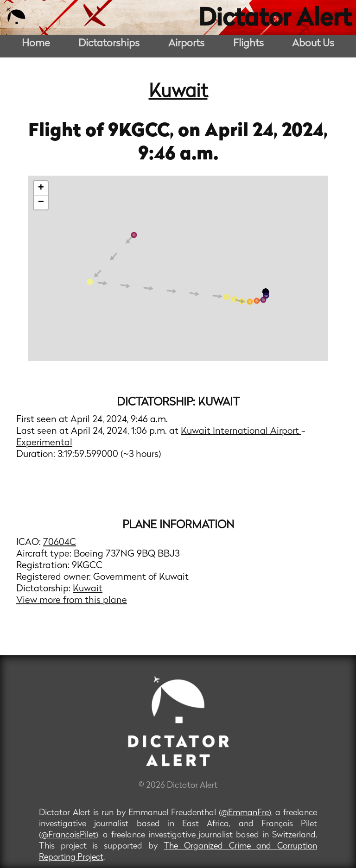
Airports (186, 44)
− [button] (41, 203)
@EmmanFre (245, 813)
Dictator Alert (275, 19)
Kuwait (178, 92)
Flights (248, 44)
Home (36, 44)
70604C (60, 543)
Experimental (44, 443)
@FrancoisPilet (69, 835)
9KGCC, (143, 132)
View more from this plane (72, 601)
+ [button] (41, 188)
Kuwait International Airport (241, 431)
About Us (313, 44)
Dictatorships (109, 44)
